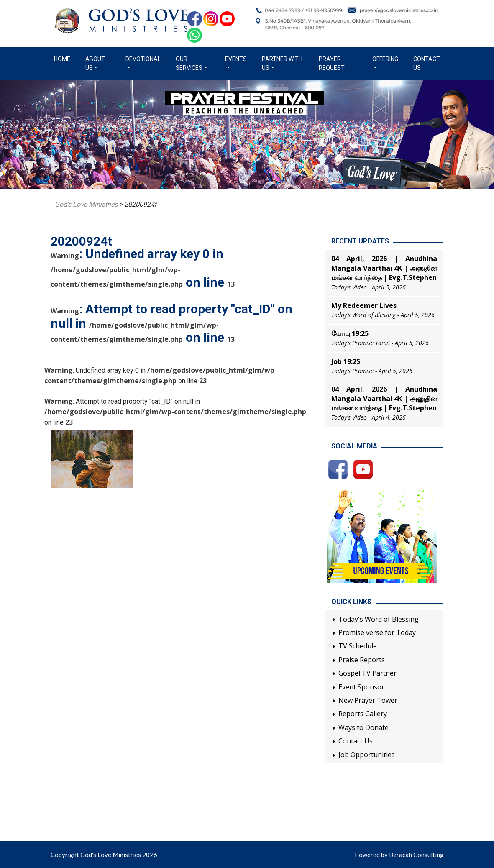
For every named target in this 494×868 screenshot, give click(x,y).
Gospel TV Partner (367, 673)
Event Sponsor (361, 687)
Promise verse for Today (377, 632)
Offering (385, 59)
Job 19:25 (346, 361)
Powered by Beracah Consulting (399, 855)
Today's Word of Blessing (379, 619)
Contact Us (427, 63)
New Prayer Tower (368, 700)
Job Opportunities (367, 755)
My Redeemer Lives (364, 305)
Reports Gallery (363, 714)
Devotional (143, 59)
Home (64, 59)
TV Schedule (358, 646)
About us (95, 63)
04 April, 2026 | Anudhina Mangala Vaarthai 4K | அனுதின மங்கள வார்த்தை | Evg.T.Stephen (384, 268)
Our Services (189, 63)
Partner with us (282, 63)
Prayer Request (332, 63)
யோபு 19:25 (350, 333)
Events (236, 59)
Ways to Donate (363, 727)
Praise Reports (362, 660)
